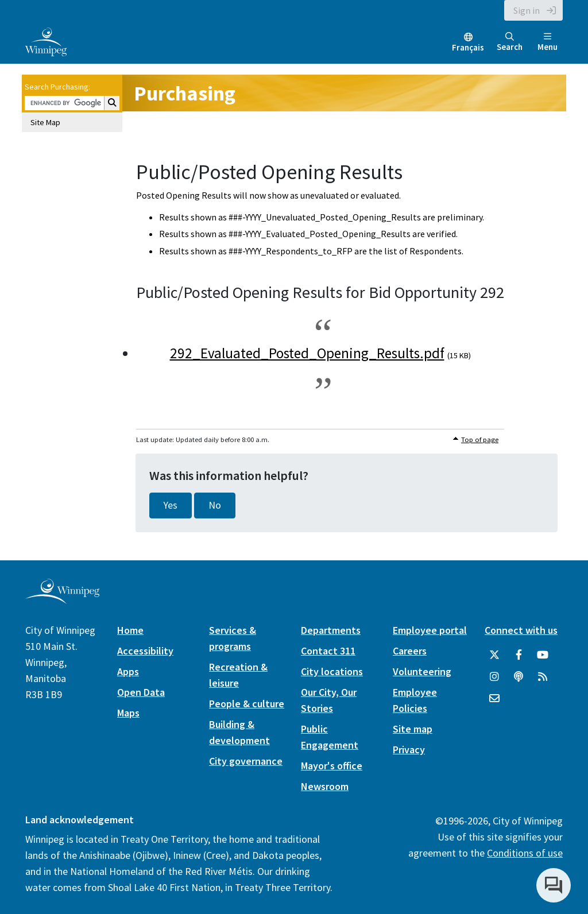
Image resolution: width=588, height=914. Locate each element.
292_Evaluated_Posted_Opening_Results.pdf (307, 353)
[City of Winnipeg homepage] (62, 599)
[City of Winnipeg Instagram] (494, 677)
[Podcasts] (519, 677)
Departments (331, 630)
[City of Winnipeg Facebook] (519, 655)
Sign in (527, 10)
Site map (413, 729)
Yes (171, 505)
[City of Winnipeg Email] (494, 699)
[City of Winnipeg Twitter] (494, 655)
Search (510, 42)
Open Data (141, 692)
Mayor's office (332, 766)
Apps (128, 671)
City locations (332, 671)
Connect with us (521, 630)
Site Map (45, 122)
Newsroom (325, 786)
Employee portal (430, 630)
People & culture (247, 704)
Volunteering (422, 671)
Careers (410, 651)
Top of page (480, 439)
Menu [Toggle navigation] (548, 42)
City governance (246, 761)
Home (130, 630)
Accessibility (145, 651)
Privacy (409, 750)
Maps (128, 713)
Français (468, 47)
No (215, 505)
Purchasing (185, 93)
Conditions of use (525, 853)
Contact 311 (328, 651)
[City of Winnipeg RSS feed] (543, 677)
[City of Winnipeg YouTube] (543, 655)
